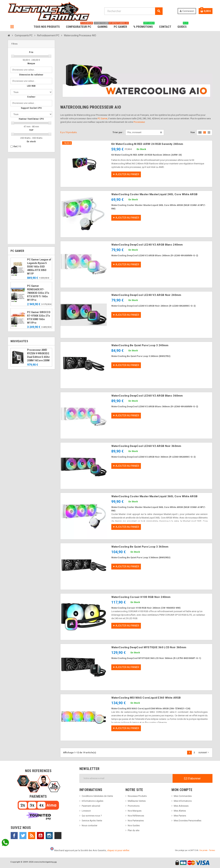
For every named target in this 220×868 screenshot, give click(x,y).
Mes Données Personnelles (188, 821)
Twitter (23, 836)
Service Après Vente (92, 821)
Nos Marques (135, 811)
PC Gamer (102, 118)
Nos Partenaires (136, 821)
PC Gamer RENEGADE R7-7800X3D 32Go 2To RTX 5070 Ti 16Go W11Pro (38, 293)
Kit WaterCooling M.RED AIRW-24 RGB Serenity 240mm (147, 144)
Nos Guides (134, 825)
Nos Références (136, 816)
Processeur (139, 122)
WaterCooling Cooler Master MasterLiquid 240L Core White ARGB (154, 194)
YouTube (40, 836)
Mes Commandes (183, 796)
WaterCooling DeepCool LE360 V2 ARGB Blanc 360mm (147, 396)
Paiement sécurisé (91, 806)
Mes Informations (183, 801)
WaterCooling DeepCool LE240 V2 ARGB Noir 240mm (146, 295)
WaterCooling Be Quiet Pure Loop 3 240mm (140, 345)
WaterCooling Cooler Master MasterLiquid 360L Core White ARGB (154, 496)
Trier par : (118, 132)
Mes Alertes (180, 811)
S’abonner (192, 778)
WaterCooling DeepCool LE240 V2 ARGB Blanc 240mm (147, 245)
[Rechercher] (133, 11)
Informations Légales (92, 801)
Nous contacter (90, 825)
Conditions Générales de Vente (97, 796)
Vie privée (203, 850)
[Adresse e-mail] (126, 778)
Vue (193, 132)
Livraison (86, 811)
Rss (32, 836)
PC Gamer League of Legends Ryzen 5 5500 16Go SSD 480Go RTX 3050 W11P (39, 267)
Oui (17, 146)
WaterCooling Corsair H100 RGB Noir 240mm (141, 597)
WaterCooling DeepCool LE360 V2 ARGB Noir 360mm (146, 446)
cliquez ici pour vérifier (118, 850)
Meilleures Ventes (137, 801)
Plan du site (134, 830)
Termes (212, 850)
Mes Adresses (181, 806)
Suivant (204, 752)
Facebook (14, 836)
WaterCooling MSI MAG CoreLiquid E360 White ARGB (146, 698)
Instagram (49, 836)
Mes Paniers (180, 816)
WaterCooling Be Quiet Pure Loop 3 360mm (140, 547)
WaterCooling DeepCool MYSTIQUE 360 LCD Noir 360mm (149, 647)
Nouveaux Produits (137, 796)
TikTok (58, 836)
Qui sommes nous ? (92, 816)
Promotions (134, 806)
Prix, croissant (134, 132)
